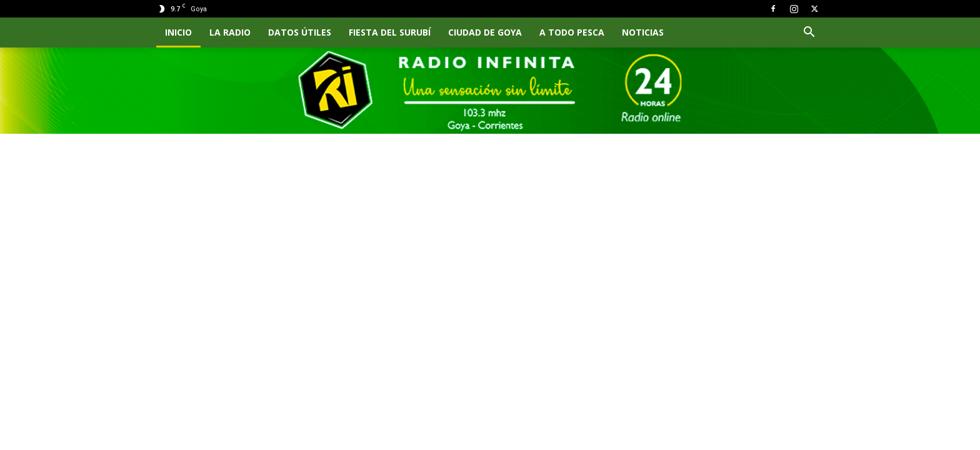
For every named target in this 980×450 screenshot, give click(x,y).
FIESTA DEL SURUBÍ (390, 32)
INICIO (178, 32)
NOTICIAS (643, 32)
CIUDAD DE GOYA (485, 32)
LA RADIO (230, 32)
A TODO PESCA (572, 32)
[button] (809, 33)
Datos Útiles (300, 32)
